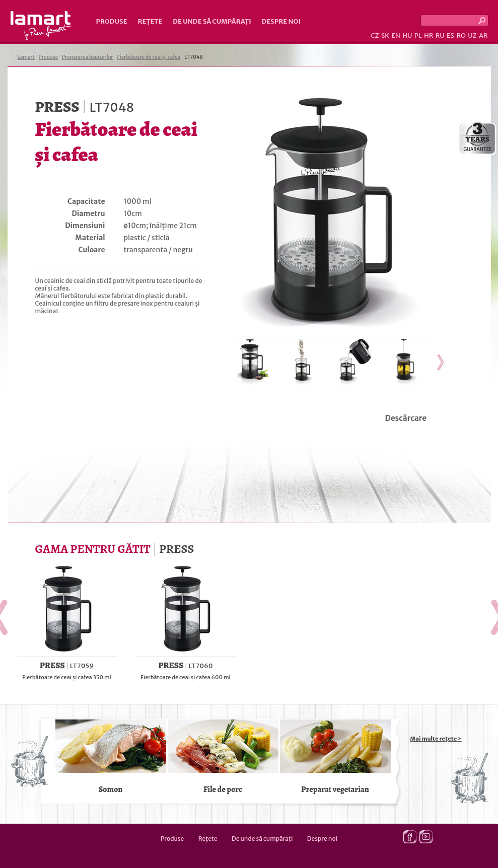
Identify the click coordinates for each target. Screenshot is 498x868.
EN (396, 35)
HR (429, 35)
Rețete (150, 21)
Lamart (41, 26)
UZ (472, 35)
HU (407, 35)
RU (440, 35)
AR (483, 35)
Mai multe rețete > (436, 739)
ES (450, 35)
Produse (112, 21)
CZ (375, 35)
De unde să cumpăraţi (212, 21)
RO (461, 35)
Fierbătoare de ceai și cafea (149, 57)
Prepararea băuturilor (88, 57)
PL (418, 35)
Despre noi (281, 21)
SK (385, 35)
